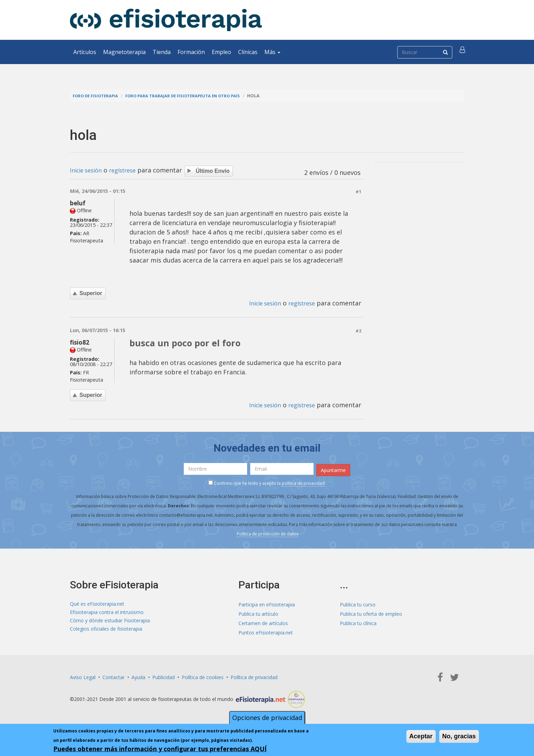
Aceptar (421, 736)
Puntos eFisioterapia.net (266, 631)
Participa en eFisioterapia (267, 603)
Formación (191, 52)
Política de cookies (203, 676)
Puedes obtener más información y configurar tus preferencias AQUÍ (160, 749)
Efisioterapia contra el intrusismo (107, 612)
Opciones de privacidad (267, 718)
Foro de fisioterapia (98, 96)
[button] (463, 52)
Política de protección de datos (268, 533)
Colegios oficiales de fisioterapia (106, 631)
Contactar (114, 676)
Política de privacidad (254, 676)
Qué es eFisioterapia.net (97, 603)
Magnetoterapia (124, 52)
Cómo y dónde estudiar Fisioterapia (110, 622)
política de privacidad (303, 482)
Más (272, 52)
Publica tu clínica (358, 622)
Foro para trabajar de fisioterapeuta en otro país (193, 96)
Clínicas (248, 52)
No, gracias (459, 736)
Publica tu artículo (258, 612)
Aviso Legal (83, 676)
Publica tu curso (358, 603)
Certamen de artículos (263, 622)
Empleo (221, 52)
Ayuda (138, 676)
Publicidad (164, 676)
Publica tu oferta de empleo (371, 612)
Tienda (162, 52)
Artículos (85, 52)
